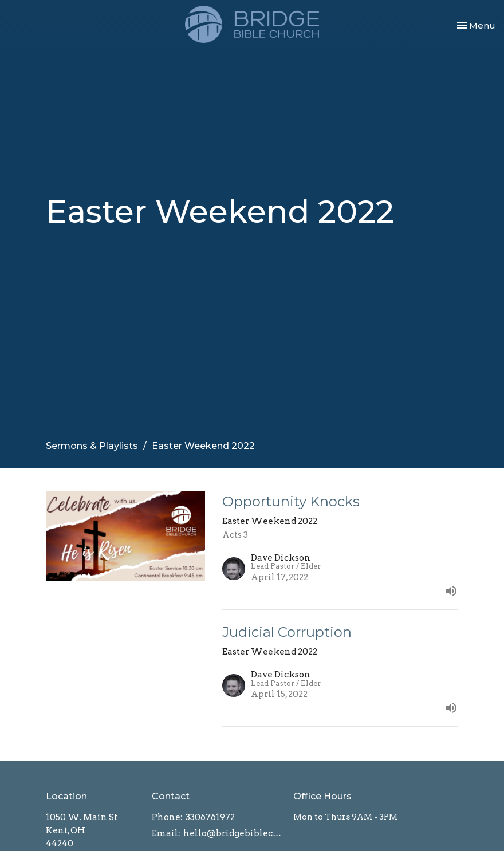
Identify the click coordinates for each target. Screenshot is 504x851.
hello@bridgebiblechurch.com (233, 833)
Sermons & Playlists (92, 446)
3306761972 (210, 817)
